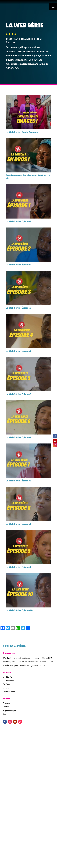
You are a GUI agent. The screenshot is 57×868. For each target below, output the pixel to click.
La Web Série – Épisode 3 (19, 308)
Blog (5, 714)
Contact (6, 707)
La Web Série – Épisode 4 (19, 351)
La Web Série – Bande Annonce (22, 132)
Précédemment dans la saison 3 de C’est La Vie (28, 177)
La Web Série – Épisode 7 (18, 481)
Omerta (6, 688)
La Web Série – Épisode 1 (18, 221)
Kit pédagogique (9, 710)
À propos (7, 703)
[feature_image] (28, 112)
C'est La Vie (7, 677)
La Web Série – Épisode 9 (19, 567)
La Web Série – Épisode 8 (19, 524)
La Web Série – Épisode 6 (19, 437)
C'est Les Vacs (8, 681)
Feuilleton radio (9, 691)
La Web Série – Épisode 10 (19, 610)
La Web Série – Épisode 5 (19, 394)
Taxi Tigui (6, 684)
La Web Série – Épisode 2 (19, 264)
